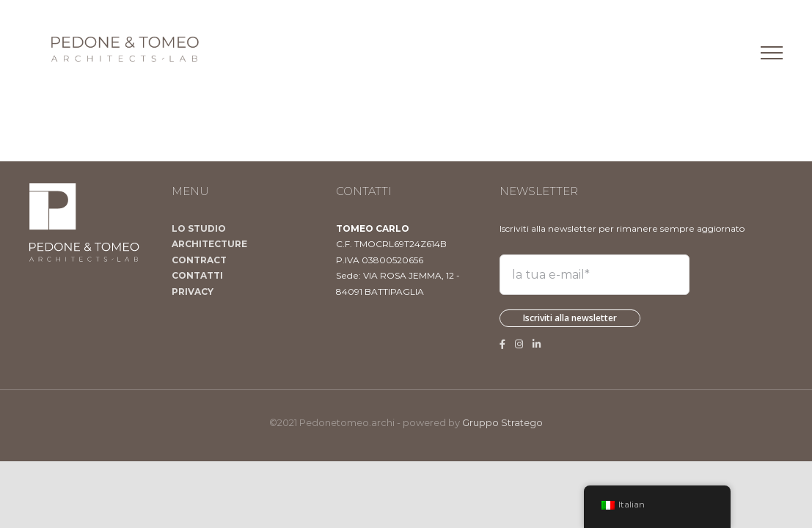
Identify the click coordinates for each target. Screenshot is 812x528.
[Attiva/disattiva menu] (772, 53)
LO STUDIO (199, 228)
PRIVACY (193, 291)
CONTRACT (199, 260)
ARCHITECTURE (209, 244)
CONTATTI (197, 275)
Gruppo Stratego (502, 422)
